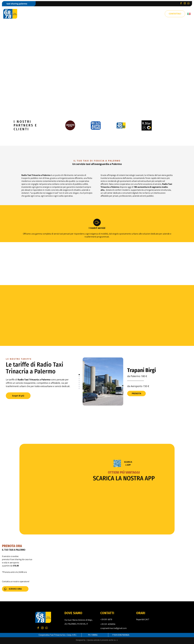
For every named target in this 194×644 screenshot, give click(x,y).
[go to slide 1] (79, 375)
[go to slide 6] (79, 384)
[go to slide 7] (79, 386)
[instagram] (185, 4)
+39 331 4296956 (108, 624)
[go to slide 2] (79, 377)
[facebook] (181, 4)
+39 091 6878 (106, 619)
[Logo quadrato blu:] (96, 125)
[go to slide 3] (79, 379)
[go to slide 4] (79, 381)
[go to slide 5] (79, 383)
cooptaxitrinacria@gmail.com (113, 628)
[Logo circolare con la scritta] (70, 125)
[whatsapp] (188, 4)
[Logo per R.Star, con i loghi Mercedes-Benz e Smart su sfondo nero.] (147, 125)
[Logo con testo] (121, 125)
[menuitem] (54, 14)
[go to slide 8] (79, 388)
